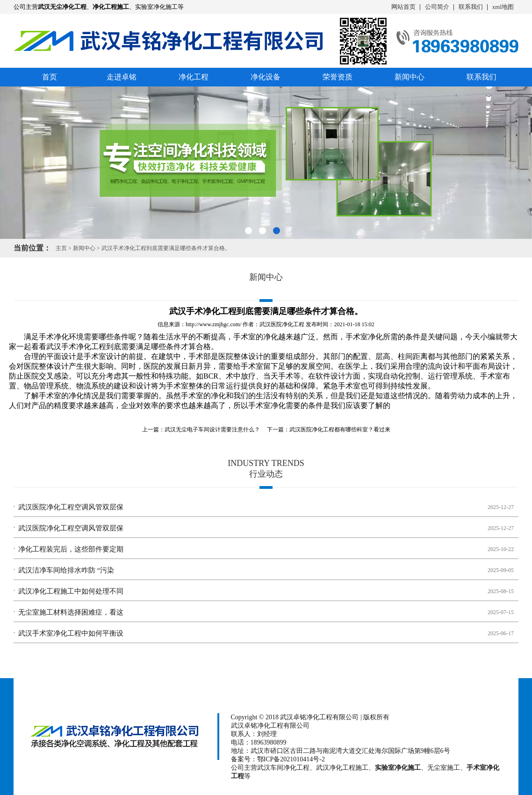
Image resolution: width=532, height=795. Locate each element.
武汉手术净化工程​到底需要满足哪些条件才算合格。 (166, 248)
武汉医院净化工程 (282, 324)
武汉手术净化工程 (76, 347)
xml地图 (503, 7)
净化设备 (266, 77)
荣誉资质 (338, 77)
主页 (61, 248)
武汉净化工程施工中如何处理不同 (71, 591)
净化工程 (194, 77)
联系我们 (471, 7)
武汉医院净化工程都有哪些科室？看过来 (340, 430)
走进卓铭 (122, 77)
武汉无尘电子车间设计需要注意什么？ (212, 430)
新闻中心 (410, 77)
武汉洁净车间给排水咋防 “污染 (66, 570)
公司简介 (437, 7)
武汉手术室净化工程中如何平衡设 (71, 633)
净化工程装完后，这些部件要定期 (71, 549)
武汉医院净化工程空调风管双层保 (71, 507)
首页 (50, 77)
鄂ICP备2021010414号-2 (291, 759)
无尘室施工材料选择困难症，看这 (71, 612)
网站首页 (403, 7)
